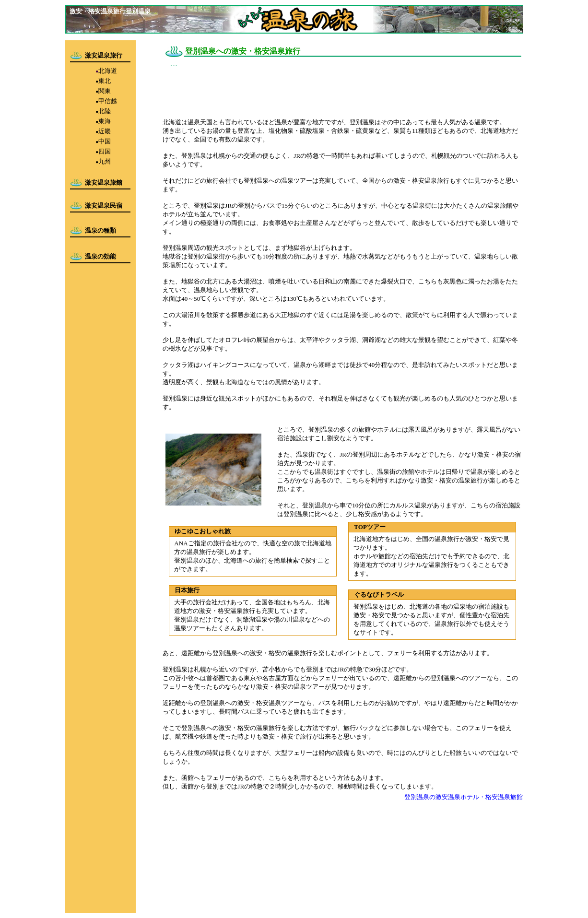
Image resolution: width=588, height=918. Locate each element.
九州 (105, 161)
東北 (105, 81)
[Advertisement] (337, 89)
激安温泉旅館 (104, 182)
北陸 (105, 111)
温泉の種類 (100, 230)
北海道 (108, 71)
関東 (105, 91)
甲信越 (108, 101)
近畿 (105, 131)
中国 (105, 141)
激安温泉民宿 (104, 206)
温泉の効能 (100, 256)
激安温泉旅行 (104, 55)
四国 (105, 151)
